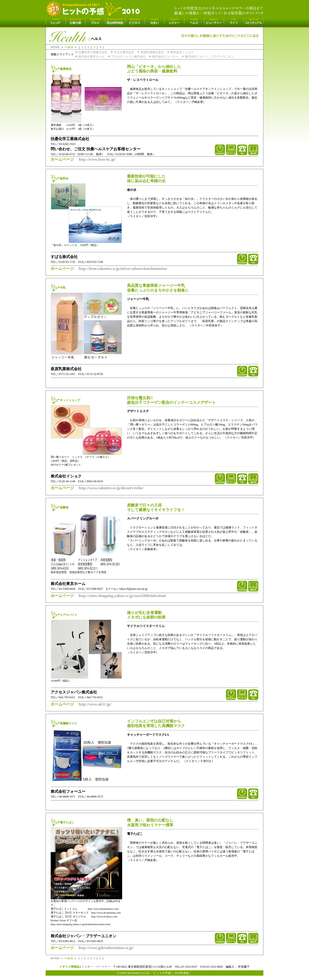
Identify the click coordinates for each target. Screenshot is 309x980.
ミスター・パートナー (96, 967)
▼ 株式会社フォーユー (164, 57)
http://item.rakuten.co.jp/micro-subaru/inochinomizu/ (123, 269)
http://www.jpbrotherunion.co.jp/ (106, 948)
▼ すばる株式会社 (122, 52)
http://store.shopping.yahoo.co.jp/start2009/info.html (122, 596)
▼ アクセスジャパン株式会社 (127, 57)
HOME (55, 47)
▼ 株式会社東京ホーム (90, 57)
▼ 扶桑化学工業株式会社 (91, 52)
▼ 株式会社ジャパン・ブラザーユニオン (208, 57)
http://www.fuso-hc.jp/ (97, 159)
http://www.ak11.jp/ (95, 704)
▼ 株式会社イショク (180, 52)
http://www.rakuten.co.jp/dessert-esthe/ (111, 488)
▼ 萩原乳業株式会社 (151, 52)
